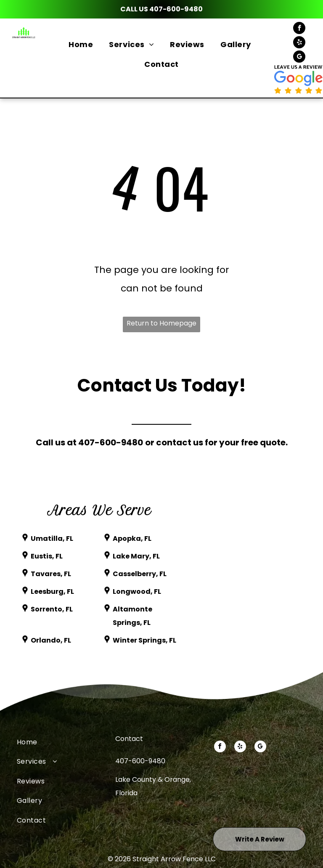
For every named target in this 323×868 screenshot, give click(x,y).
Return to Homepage (161, 323)
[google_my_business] (299, 58)
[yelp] (299, 43)
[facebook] (299, 29)
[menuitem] (82, 44)
